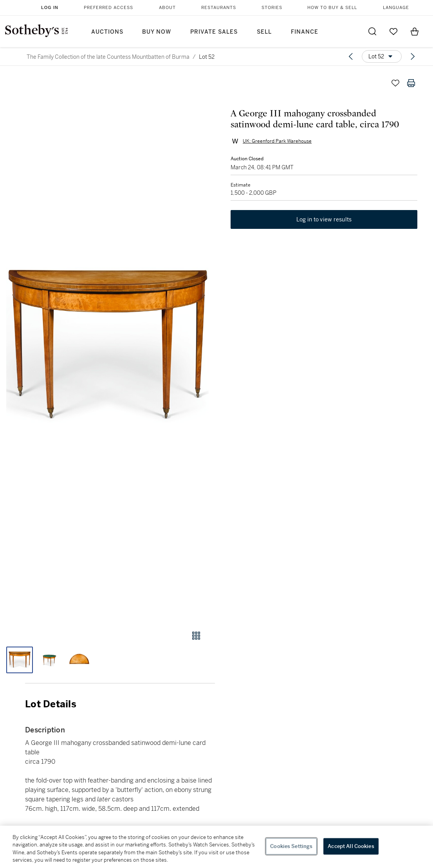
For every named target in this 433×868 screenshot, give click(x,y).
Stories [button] (272, 8)
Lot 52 (207, 57)
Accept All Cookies (351, 846)
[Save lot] (395, 83)
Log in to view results (324, 219)
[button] (107, 345)
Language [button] (396, 8)
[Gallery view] (196, 636)
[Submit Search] (372, 31)
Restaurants (219, 8)
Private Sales (214, 32)
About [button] (167, 8)
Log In (50, 7)
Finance (305, 32)
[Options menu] (382, 56)
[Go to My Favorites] (393, 31)
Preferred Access (108, 8)
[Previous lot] (351, 56)
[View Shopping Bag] (415, 31)
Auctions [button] (107, 32)
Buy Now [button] (157, 32)
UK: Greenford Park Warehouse (277, 141)
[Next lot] (413, 56)
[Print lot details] (411, 83)
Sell (264, 32)
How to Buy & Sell (332, 8)
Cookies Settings (291, 846)
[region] (216, 847)
